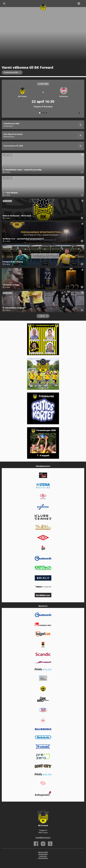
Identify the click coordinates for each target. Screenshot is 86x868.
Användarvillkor (43, 854)
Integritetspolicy (43, 858)
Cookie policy (43, 856)
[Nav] (4, 4)
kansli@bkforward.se (43, 838)
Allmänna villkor (43, 852)
